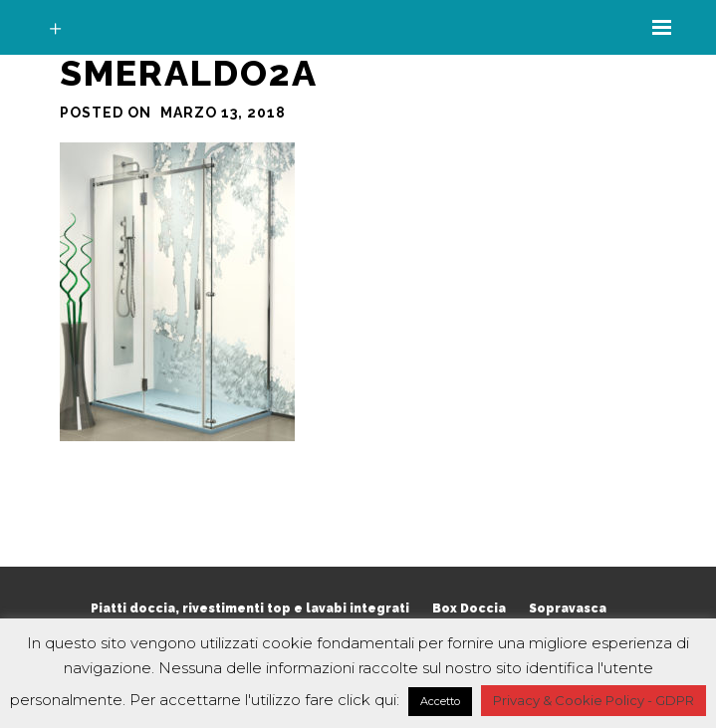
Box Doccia (469, 608)
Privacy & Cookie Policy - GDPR (594, 700)
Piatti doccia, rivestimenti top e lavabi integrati (250, 608)
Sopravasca (568, 608)
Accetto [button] (440, 701)
